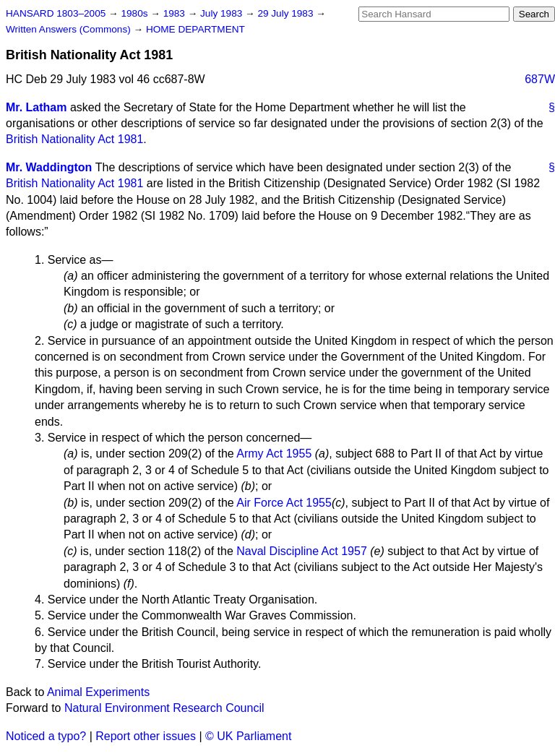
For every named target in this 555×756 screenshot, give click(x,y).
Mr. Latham (36, 107)
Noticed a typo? (46, 736)
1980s (135, 13)
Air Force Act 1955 (284, 503)
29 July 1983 (287, 13)
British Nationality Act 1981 (74, 139)
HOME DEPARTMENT (195, 29)
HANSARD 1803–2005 (56, 13)
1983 (176, 13)
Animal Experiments (98, 692)
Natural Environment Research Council (164, 708)
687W (540, 79)
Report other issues (146, 736)
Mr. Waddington (49, 167)
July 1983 (223, 13)
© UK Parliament (248, 736)
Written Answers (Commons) (70, 29)
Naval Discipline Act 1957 (302, 551)
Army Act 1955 (274, 454)
